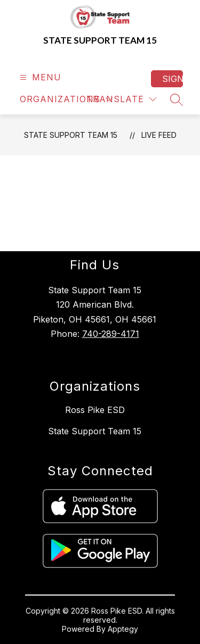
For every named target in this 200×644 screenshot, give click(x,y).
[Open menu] (39, 77)
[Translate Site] (121, 99)
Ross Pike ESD (95, 410)
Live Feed (159, 135)
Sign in (173, 79)
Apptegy (123, 629)
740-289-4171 (111, 334)
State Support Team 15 (71, 135)
